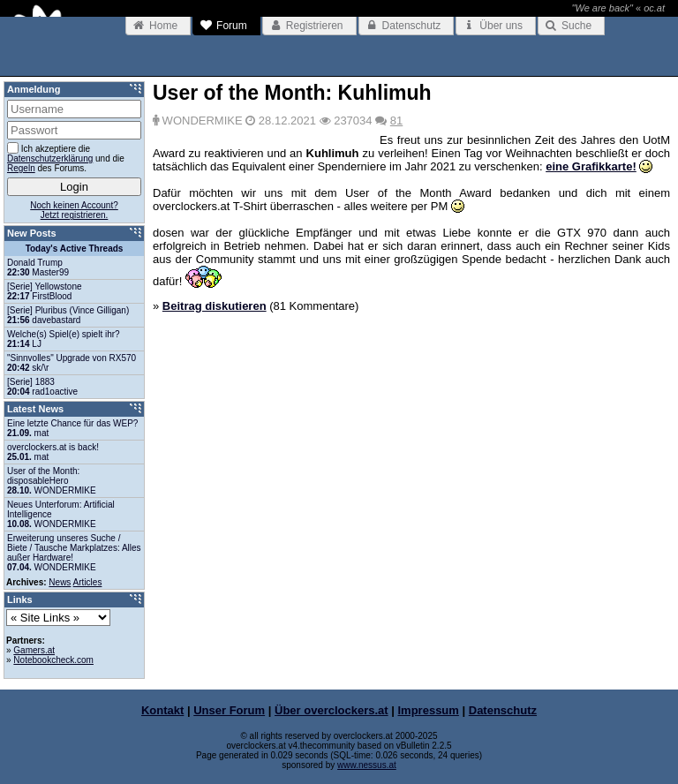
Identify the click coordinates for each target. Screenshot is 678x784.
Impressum (429, 710)
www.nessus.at (367, 765)
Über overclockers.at (331, 710)
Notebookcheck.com (53, 660)
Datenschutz (503, 710)
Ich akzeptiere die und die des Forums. (66, 158)
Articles (88, 582)
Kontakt (162, 710)
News (60, 582)
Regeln (21, 168)
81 (396, 121)
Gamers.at (34, 650)
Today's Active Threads (75, 249)
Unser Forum (229, 710)
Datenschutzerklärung (50, 158)
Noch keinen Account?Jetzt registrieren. (74, 210)
